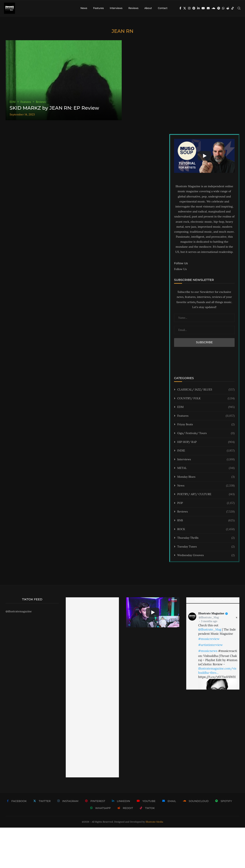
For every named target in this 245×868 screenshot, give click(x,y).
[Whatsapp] (223, 8)
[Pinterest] (194, 8)
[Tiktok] (233, 8)
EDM (206, 407)
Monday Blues (206, 477)
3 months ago (209, 621)
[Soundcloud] (213, 8)
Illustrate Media (154, 822)
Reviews (133, 8)
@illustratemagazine (19, 611)
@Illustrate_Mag (209, 617)
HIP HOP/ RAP (206, 442)
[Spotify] (219, 8)
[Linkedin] (198, 8)
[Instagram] (189, 8)
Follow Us (180, 269)
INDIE (206, 451)
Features (98, 8)
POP (206, 503)
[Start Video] (204, 156)
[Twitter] (185, 8)
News (84, 8)
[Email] (208, 8)
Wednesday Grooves (206, 555)
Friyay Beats (206, 424)
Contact (163, 8)
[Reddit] (228, 8)
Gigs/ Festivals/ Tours (206, 433)
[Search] (239, 8)
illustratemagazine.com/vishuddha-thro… (217, 671)
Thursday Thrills (206, 538)
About (148, 8)
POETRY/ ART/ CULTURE (206, 494)
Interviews (116, 8)
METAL (206, 468)
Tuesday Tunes (206, 547)
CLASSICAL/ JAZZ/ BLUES (206, 390)
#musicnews (208, 651)
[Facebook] (180, 8)
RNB (206, 521)
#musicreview (209, 639)
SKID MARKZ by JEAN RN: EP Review (54, 108)
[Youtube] (203, 8)
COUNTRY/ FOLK (206, 398)
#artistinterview (211, 645)
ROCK (206, 529)
